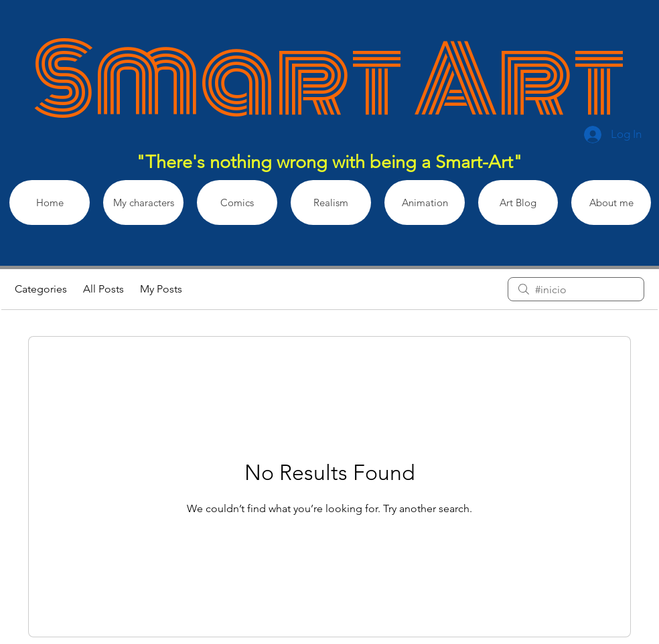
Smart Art (329, 80)
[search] (576, 289)
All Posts (103, 289)
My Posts (161, 289)
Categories (41, 289)
